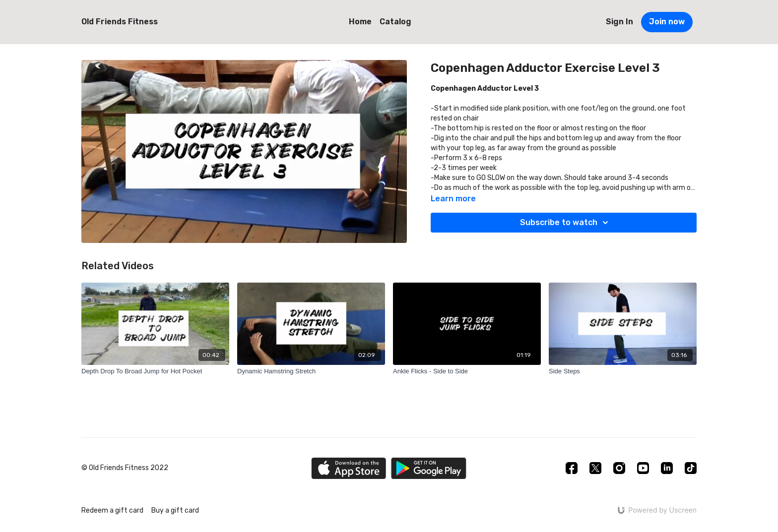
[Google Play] (429, 468)
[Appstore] (349, 468)
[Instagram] (619, 468)
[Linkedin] (667, 468)
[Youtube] (643, 468)
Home (360, 22)
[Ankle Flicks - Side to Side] (467, 371)
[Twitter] (595, 468)
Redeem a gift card (112, 510)
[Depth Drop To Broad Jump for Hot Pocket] (155, 371)
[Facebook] (572, 468)
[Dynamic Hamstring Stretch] (311, 371)
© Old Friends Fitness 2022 (125, 468)
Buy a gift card (175, 510)
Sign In (619, 22)
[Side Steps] (623, 371)
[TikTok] (691, 468)
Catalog (395, 22)
